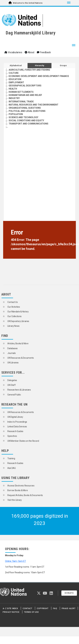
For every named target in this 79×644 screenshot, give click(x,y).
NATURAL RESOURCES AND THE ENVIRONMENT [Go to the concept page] (34, 105)
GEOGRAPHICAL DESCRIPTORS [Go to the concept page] (25, 86)
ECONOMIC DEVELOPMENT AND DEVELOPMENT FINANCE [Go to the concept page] (39, 76)
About (30, 52)
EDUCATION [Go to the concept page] (15, 79)
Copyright (43, 608)
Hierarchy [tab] (39, 66)
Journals (11, 353)
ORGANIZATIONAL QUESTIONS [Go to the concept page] (25, 108)
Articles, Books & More (18, 343)
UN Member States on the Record (23, 441)
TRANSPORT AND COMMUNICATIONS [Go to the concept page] (28, 124)
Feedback (44, 52)
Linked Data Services (17, 427)
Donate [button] (69, 593)
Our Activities (14, 307)
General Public (14, 395)
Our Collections (14, 316)
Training (11, 458)
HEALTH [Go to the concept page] (13, 89)
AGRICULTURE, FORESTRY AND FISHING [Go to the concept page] (29, 70)
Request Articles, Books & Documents (25, 495)
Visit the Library (15, 500)
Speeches (12, 436)
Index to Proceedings (17, 422)
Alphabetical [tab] (16, 66)
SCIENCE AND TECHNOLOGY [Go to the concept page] (23, 117)
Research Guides (15, 431)
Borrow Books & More (18, 490)
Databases (13, 348)
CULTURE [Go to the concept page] (14, 73)
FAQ (55, 608)
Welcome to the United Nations (28, 3)
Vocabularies (13, 52)
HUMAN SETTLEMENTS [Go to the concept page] (21, 92)
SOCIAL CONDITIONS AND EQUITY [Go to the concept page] (26, 120)
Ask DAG (12, 468)
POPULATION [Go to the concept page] (16, 114)
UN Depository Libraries (18, 321)
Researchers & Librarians (19, 390)
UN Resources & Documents (21, 358)
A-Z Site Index (10, 608)
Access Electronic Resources (21, 486)
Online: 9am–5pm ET (16, 561)
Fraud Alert (69, 608)
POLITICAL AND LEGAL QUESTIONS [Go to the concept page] (27, 111)
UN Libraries (13, 363)
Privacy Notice (11, 612)
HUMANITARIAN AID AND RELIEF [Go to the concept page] (25, 95)
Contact (27, 608)
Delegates (12, 380)
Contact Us (13, 302)
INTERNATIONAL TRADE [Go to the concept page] (21, 102)
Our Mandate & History (18, 312)
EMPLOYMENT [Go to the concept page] (16, 82)
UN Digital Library (15, 417)
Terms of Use (31, 612)
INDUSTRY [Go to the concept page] (14, 98)
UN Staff (11, 385)
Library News (13, 326)
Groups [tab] (63, 66)
